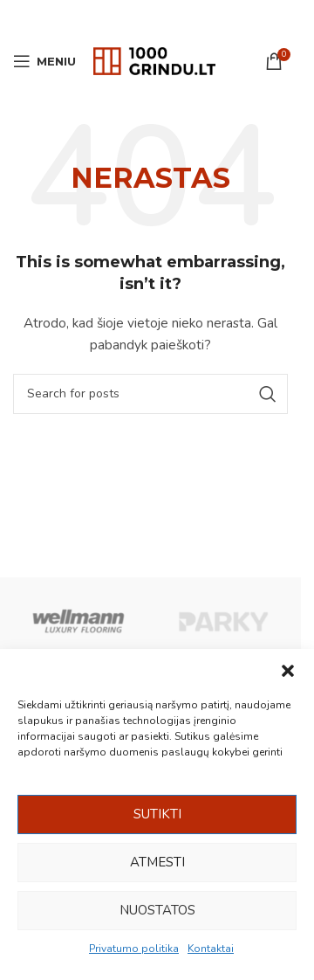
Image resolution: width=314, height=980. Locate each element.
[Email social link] (128, 17)
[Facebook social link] (106, 17)
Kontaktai (211, 949)
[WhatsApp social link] (173, 17)
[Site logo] (154, 60)
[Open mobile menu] (44, 61)
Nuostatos (157, 910)
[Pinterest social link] (151, 17)
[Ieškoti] (150, 394)
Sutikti (157, 814)
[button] (288, 671)
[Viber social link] (195, 17)
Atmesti (157, 862)
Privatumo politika (134, 949)
